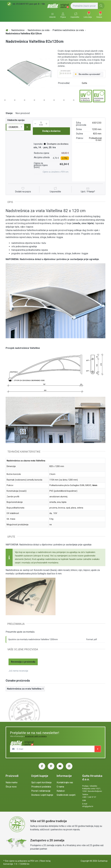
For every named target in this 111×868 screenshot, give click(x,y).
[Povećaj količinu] (47, 124)
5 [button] (5, 100)
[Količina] (41, 124)
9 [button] (44, 100)
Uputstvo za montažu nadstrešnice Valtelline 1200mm (33, 639)
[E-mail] (52, 749)
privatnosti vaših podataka (36, 736)
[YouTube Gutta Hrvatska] (60, 766)
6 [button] (15, 100)
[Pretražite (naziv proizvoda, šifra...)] (87, 6)
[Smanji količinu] (35, 124)
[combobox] (18, 127)
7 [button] (25, 100)
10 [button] (54, 100)
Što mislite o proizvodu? (89, 74)
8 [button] (34, 100)
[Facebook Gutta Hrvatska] (42, 766)
